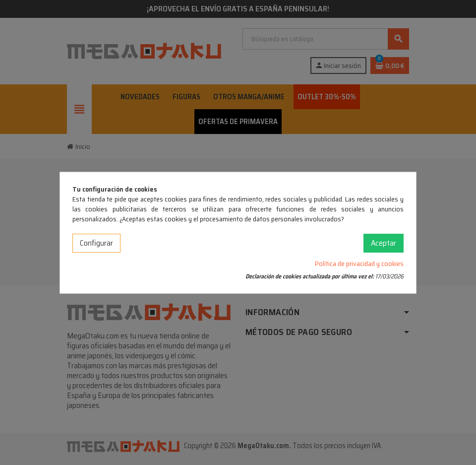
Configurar (96, 243)
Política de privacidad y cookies (359, 264)
